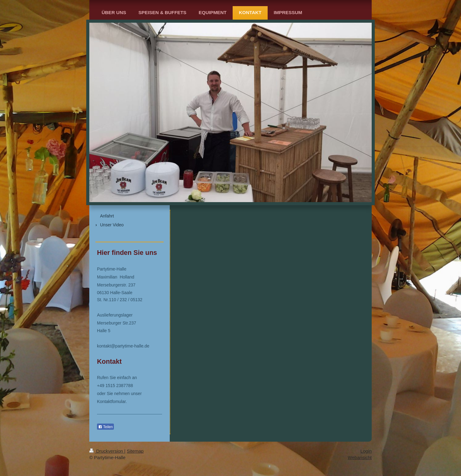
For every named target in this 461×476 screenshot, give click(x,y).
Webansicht (360, 457)
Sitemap (135, 451)
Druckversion (107, 451)
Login (366, 451)
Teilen (105, 427)
